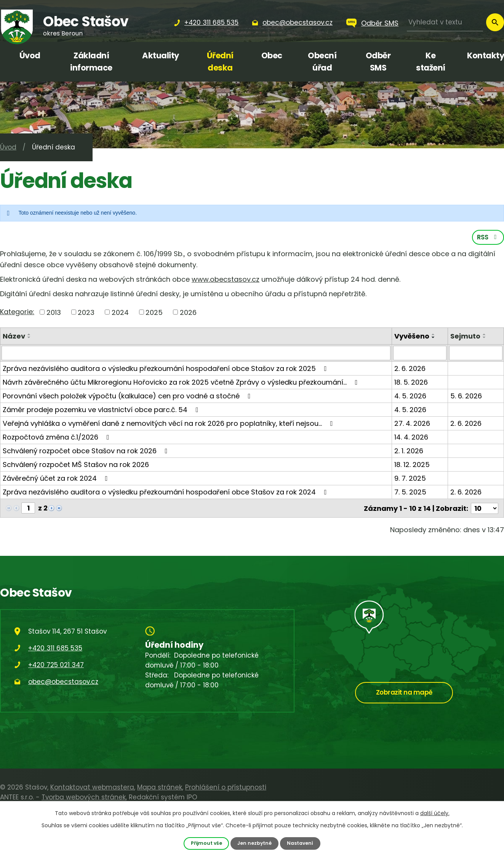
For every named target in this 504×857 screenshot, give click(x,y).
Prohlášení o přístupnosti (226, 787)
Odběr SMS (380, 23)
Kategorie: (17, 312)
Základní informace (91, 62)
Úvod (30, 55)
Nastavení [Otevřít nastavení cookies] (301, 843)
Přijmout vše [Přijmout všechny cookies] (206, 843)
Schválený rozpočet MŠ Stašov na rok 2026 (76, 465)
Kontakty (486, 55)
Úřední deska (220, 62)
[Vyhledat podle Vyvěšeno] (420, 354)
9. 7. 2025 (410, 479)
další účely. (435, 813)
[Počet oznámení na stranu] (485, 509)
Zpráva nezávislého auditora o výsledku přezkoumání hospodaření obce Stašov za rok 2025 (166, 369)
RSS (488, 238)
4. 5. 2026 (410, 397)
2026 (188, 313)
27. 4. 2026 (412, 424)
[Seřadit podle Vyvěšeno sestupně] (434, 338)
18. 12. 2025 (412, 465)
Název (14, 337)
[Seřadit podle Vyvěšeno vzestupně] (434, 335)
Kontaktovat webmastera (92, 787)
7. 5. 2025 (410, 493)
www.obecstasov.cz (226, 280)
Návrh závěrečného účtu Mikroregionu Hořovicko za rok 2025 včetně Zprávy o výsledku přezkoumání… (182, 383)
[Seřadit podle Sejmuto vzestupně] (485, 335)
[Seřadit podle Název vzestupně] (29, 335)
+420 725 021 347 (56, 665)
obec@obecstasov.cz (63, 682)
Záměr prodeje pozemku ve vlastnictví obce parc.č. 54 (102, 410)
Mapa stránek (160, 787)
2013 (54, 313)
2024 (120, 313)
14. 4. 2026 (411, 438)
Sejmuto (465, 337)
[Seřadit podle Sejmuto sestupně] (485, 338)
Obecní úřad (322, 62)
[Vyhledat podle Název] (196, 354)
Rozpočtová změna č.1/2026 (58, 438)
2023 (86, 313)
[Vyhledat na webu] (445, 22)
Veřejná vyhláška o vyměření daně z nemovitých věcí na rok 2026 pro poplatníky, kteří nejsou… (169, 424)
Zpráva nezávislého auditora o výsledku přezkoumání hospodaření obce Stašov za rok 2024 (166, 493)
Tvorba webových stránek (84, 797)
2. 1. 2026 (409, 452)
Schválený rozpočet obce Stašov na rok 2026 (87, 452)
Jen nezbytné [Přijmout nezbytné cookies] (254, 843)
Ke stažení (431, 62)
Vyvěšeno (412, 337)
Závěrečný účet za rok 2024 (57, 479)
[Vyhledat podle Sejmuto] (476, 354)
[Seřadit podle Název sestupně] (29, 338)
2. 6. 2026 (410, 369)
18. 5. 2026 (411, 383)
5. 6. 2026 (466, 397)
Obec (272, 55)
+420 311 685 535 (55, 648)
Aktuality (161, 55)
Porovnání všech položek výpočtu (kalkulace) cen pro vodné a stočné (128, 397)
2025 (154, 313)
